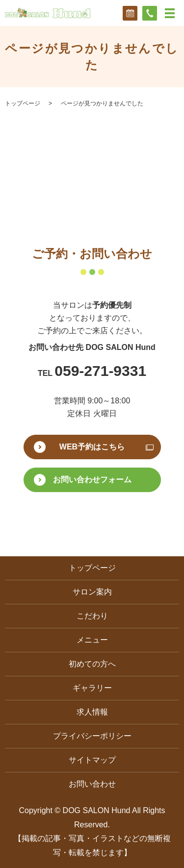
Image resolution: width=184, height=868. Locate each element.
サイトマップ (92, 760)
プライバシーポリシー (92, 736)
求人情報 (92, 712)
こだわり (92, 616)
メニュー (92, 640)
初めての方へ (92, 664)
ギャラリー (92, 688)
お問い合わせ (92, 784)
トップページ (23, 103)
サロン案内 (92, 592)
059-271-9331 (100, 371)
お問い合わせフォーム (92, 480)
